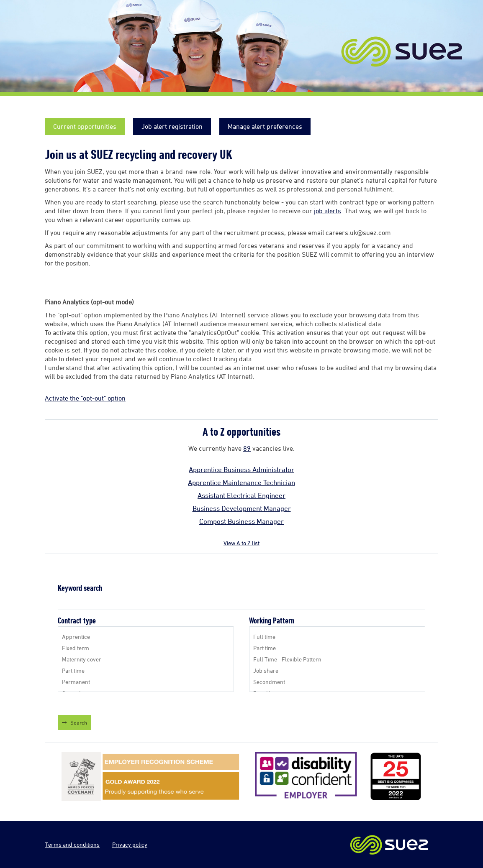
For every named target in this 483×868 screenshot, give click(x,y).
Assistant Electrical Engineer (241, 495)
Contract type (77, 621)
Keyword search (80, 588)
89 (247, 448)
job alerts (328, 211)
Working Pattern (272, 621)
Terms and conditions (72, 844)
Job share (337, 670)
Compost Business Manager (241, 521)
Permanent (146, 682)
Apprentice (146, 637)
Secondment (337, 682)
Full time (337, 637)
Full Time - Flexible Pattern (337, 659)
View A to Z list (241, 543)
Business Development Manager (242, 508)
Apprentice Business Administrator (241, 470)
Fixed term (146, 648)
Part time (146, 670)
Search (79, 722)
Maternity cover (146, 659)
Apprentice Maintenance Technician (241, 483)
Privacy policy (130, 844)
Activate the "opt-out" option (85, 398)
